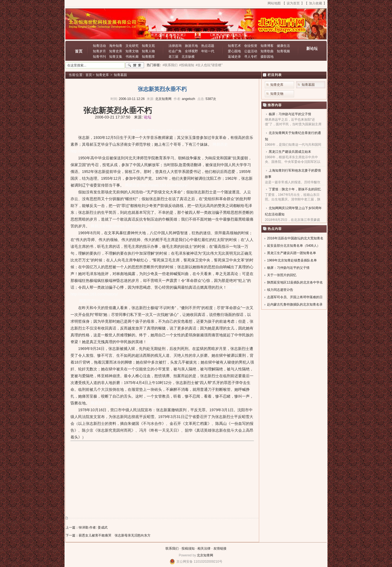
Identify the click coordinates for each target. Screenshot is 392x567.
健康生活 (283, 46)
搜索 (135, 65)
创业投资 (251, 46)
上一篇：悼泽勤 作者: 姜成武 (87, 528)
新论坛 (312, 48)
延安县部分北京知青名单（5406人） (294, 246)
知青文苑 (148, 46)
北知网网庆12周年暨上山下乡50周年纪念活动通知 (293, 211)
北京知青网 (205, 555)
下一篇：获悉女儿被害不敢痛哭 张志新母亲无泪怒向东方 (108, 535)
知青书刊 (99, 57)
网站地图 (274, 3)
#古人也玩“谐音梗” (209, 65)
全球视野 (191, 51)
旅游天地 (191, 46)
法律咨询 (175, 46)
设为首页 (293, 3)
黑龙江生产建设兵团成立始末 (290, 152)
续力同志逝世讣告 (280, 290)
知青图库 (148, 57)
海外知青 (116, 46)
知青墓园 (120, 75)
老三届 (173, 57)
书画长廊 (132, 57)
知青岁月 (99, 51)
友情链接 (220, 548)
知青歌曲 (267, 51)
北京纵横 (188, 57)
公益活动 (251, 51)
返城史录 (234, 57)
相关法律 (204, 548)
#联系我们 (170, 65)
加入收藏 (316, 3)
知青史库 (116, 51)
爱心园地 (234, 51)
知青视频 (283, 51)
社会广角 (175, 51)
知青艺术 (234, 46)
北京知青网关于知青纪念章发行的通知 (293, 136)
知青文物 (132, 51)
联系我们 (172, 548)
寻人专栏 (251, 57)
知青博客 (267, 46)
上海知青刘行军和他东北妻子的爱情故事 (293, 174)
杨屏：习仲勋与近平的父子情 (290, 114)
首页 (79, 51)
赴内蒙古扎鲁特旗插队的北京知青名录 (295, 304)
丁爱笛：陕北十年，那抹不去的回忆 (295, 189)
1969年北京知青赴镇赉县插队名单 (292, 260)
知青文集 (116, 57)
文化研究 (132, 46)
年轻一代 (208, 51)
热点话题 (208, 46)
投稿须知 (188, 548)
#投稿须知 (187, 65)
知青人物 (148, 51)
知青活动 (99, 46)
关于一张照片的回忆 (282, 275)
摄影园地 (267, 57)
